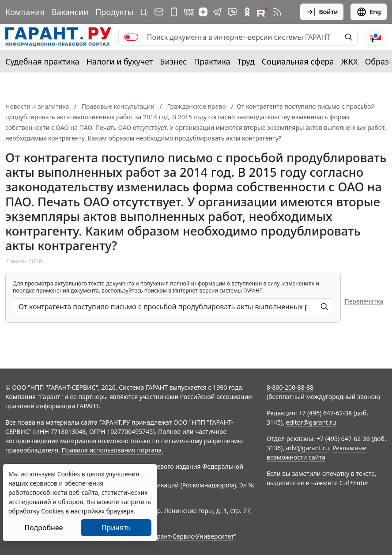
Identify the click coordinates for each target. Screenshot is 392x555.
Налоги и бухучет (120, 61)
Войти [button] (322, 12)
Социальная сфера (298, 61)
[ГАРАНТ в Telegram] (217, 12)
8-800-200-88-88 (290, 387)
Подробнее (43, 528)
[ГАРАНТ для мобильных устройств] (174, 12)
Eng (369, 12)
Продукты (114, 12)
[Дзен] (203, 12)
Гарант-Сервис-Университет (192, 536)
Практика (212, 61)
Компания (25, 12)
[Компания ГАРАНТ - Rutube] (262, 12)
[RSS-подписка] (277, 12)
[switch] (131, 37)
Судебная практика (42, 61)
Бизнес (173, 61)
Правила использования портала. (113, 450)
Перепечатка (364, 301)
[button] (376, 37)
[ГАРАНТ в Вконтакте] (189, 12)
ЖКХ (350, 61)
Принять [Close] (116, 528)
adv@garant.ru (308, 448)
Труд (246, 61)
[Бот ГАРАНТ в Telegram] (232, 12)
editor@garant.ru (311, 422)
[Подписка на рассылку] (159, 12)
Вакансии (70, 12)
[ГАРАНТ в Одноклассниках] (247, 12)
